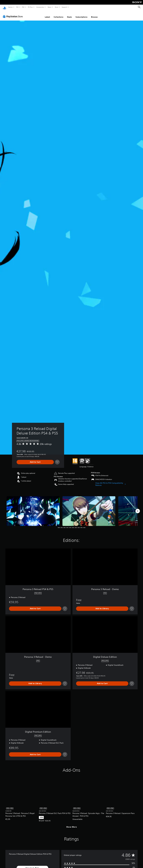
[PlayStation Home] (5, 7)
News (49, 7)
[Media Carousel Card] (33, 509)
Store (56, 7)
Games (10, 7)
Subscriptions (81, 15)
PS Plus (30, 7)
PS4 (23, 7)
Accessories (40, 7)
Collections (58, 15)
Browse (94, 15)
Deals (69, 15)
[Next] (138, 509)
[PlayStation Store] (13, 14)
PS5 (17, 7)
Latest (47, 15)
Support (64, 7)
